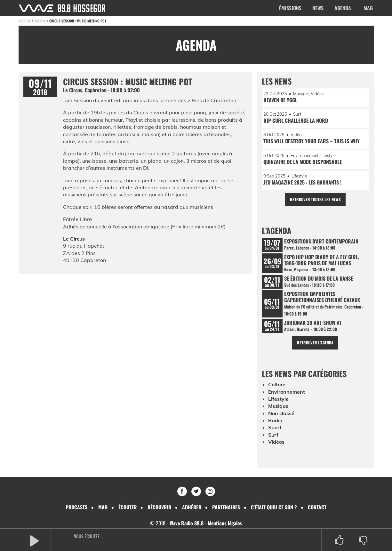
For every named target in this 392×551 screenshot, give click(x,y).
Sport (275, 429)
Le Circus (74, 239)
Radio (275, 422)
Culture (277, 386)
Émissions (290, 8)
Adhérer (192, 507)
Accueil (25, 21)
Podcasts (76, 507)
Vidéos (276, 443)
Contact (318, 507)
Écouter (127, 507)
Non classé (281, 414)
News (318, 8)
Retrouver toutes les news (315, 200)
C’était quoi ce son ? (275, 507)
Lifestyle (278, 400)
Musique (279, 407)
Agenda (343, 8)
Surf (273, 436)
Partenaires (227, 507)
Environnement (287, 393)
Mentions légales (225, 523)
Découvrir (159, 507)
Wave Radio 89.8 (186, 523)
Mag (368, 8)
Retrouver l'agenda (315, 344)
